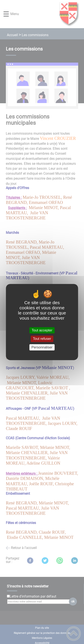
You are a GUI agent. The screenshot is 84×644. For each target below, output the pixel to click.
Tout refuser (42, 339)
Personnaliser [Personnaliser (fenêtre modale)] (42, 347)
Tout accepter (42, 330)
